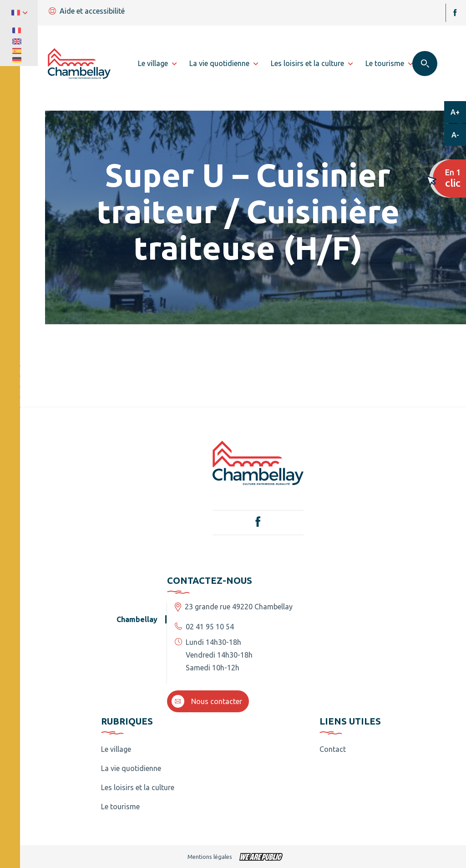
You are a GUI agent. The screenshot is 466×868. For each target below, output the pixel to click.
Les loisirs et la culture (138, 787)
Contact (333, 749)
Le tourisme (120, 807)
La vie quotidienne (131, 768)
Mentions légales (210, 857)
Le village (116, 749)
